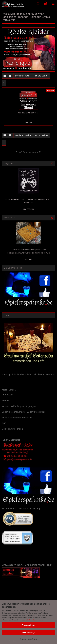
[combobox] (23, 76)
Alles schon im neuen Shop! (28, 113)
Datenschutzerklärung (35, 620)
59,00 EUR (29, 259)
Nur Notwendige (28, 632)
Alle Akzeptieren (28, 625)
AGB (4, 423)
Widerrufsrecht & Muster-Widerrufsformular (24, 412)
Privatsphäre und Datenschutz (17, 418)
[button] (5, 76)
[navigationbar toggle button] (53, 4)
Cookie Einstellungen (12, 429)
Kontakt (6, 400)
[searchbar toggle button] (38, 4)
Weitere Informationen (29, 639)
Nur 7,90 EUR (29, 209)
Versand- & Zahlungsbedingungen (19, 406)
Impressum (8, 395)
